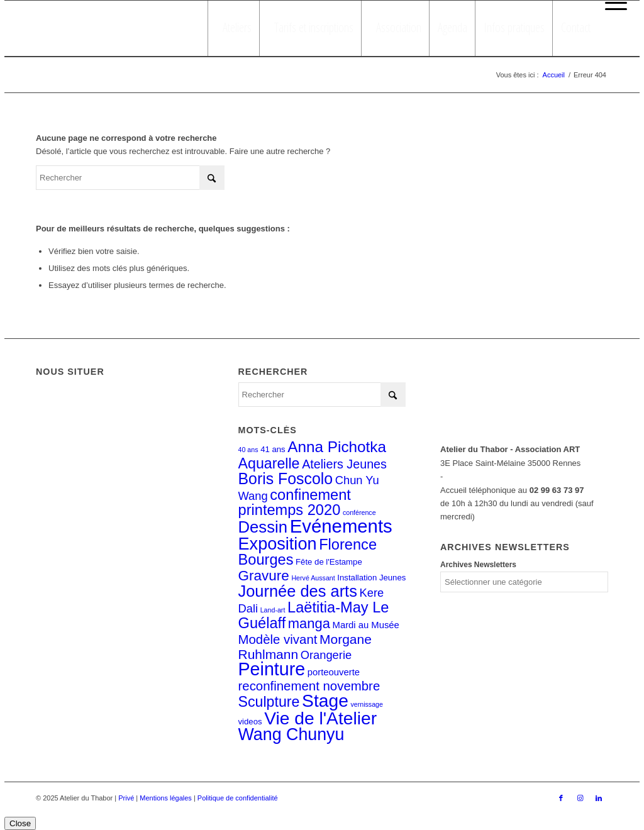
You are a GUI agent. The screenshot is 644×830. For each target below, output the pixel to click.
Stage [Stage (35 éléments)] (325, 700)
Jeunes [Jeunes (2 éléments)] (392, 578)
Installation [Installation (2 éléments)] (357, 578)
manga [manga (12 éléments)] (309, 623)
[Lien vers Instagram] (580, 798)
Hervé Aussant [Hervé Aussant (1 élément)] (313, 578)
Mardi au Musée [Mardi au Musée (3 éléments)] (366, 625)
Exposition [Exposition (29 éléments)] (278, 544)
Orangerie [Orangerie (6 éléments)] (326, 655)
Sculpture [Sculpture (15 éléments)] (269, 702)
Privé (126, 798)
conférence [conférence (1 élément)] (359, 512)
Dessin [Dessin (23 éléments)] (263, 527)
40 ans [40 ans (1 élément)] (248, 450)
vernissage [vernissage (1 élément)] (367, 704)
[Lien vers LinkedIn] (599, 798)
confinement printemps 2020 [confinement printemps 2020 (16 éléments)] (295, 502)
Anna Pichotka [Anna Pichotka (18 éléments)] (337, 447)
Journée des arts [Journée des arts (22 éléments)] (298, 591)
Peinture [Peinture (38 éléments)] (272, 669)
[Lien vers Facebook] (561, 798)
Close (20, 823)
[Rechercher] (130, 178)
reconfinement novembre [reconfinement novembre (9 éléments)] (309, 686)
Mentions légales (166, 798)
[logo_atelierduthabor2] (111, 28)
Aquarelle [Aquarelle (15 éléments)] (269, 463)
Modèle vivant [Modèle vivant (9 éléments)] (278, 639)
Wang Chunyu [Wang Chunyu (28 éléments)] (291, 734)
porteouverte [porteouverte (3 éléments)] (334, 672)
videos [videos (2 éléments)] (250, 722)
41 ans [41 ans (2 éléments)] (273, 449)
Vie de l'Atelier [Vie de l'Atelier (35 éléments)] (320, 718)
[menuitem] (613, 3)
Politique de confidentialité (238, 798)
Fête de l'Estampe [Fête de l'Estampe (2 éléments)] (329, 562)
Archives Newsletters (478, 565)
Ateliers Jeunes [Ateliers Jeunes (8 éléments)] (344, 464)
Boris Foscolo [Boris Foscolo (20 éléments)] (286, 479)
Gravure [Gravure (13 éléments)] (264, 576)
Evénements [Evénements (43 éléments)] (341, 526)
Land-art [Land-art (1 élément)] (273, 610)
